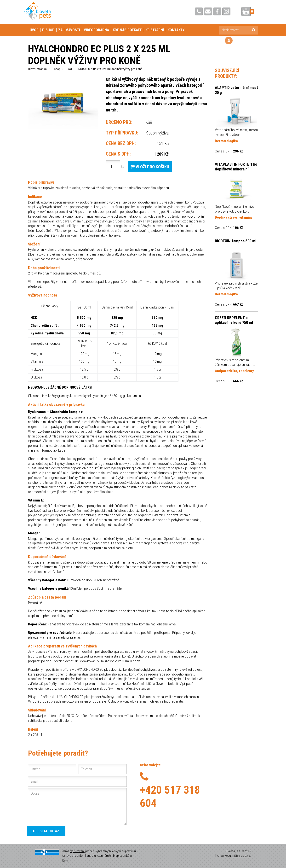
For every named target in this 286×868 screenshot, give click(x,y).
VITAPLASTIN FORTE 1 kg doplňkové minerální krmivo (236, 167)
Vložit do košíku (150, 167)
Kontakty (176, 30)
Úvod (34, 30)
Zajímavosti (69, 30)
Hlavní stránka (37, 69)
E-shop (48, 30)
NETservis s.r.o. (242, 856)
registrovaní (77, 851)
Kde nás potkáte (127, 30)
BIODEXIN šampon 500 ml (236, 241)
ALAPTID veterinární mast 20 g (236, 90)
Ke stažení (155, 30)
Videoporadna (96, 30)
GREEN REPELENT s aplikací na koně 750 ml (234, 320)
